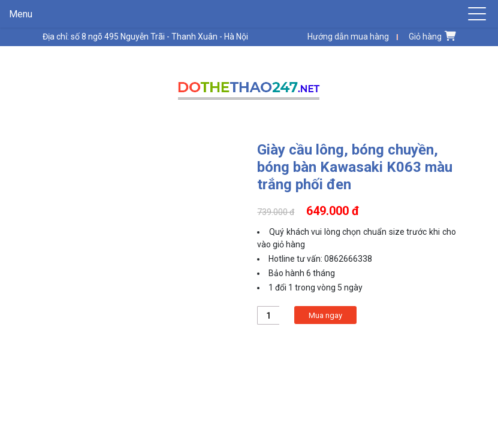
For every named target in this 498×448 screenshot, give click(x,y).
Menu (21, 14)
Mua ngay (325, 315)
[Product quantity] (268, 315)
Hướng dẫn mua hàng (348, 37)
